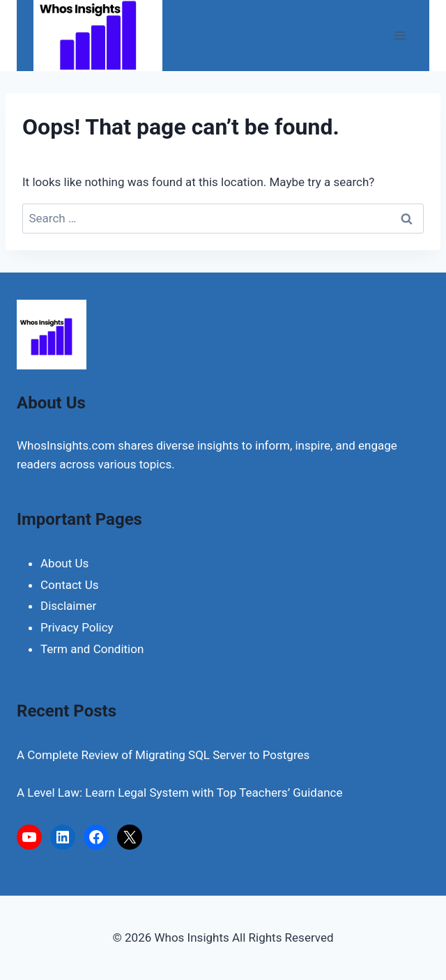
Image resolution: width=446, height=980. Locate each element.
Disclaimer (68, 606)
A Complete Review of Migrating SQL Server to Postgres (163, 755)
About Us (64, 563)
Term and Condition (92, 649)
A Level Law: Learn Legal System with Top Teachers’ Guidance (179, 793)
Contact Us (69, 585)
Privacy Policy (77, 627)
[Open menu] (400, 35)
